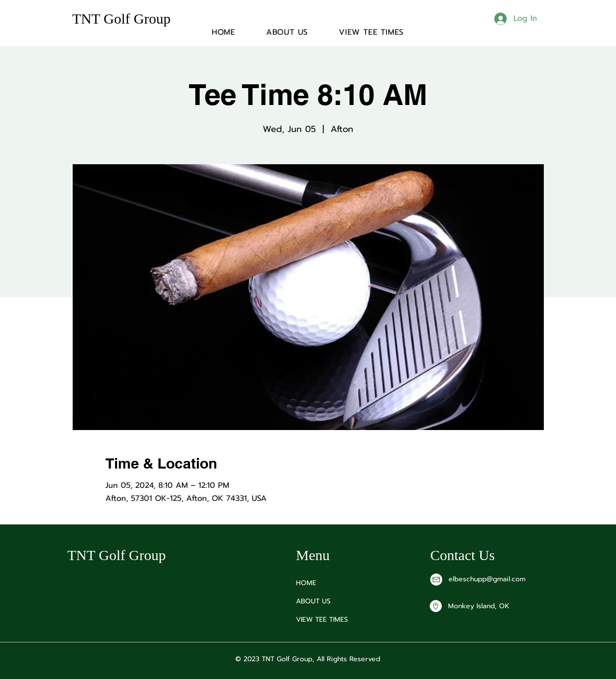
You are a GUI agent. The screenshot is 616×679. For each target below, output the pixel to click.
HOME (306, 583)
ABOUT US (313, 601)
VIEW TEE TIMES (322, 620)
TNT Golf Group (121, 19)
